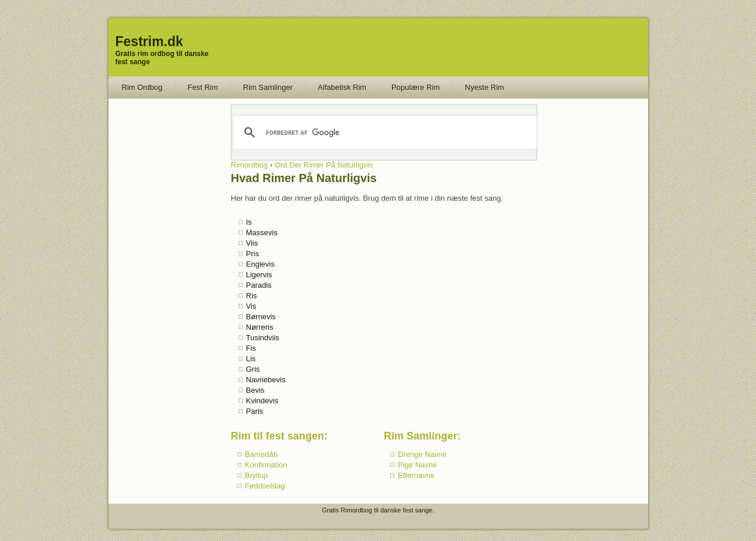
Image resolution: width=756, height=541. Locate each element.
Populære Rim (416, 87)
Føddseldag (265, 486)
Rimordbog (250, 165)
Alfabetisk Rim (342, 87)
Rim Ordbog (142, 87)
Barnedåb (261, 454)
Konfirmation (266, 465)
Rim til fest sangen (278, 436)
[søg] (384, 132)
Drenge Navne (422, 454)
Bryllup (257, 475)
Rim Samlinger (268, 87)
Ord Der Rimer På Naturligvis (324, 165)
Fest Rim (203, 87)
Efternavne (416, 475)
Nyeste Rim (484, 87)
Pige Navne (417, 465)
